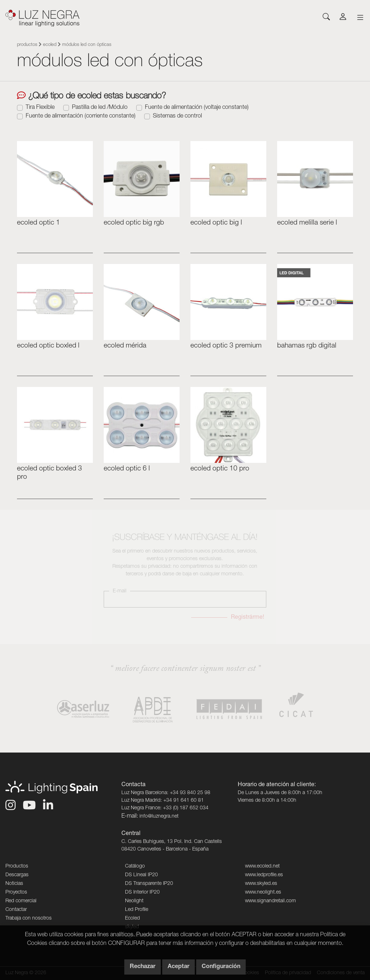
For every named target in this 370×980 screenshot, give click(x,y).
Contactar (16, 910)
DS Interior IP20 (142, 892)
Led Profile (137, 910)
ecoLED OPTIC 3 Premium (226, 346)
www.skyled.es (261, 884)
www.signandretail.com (270, 901)
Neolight (134, 901)
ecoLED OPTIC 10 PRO (220, 469)
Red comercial (21, 901)
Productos (27, 45)
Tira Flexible (40, 108)
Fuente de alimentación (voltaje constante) (197, 108)
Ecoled (50, 45)
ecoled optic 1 (38, 223)
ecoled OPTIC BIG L (216, 223)
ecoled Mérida (125, 346)
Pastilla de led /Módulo (100, 108)
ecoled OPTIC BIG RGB (134, 223)
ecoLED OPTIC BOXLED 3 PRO (50, 473)
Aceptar (178, 967)
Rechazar (143, 967)
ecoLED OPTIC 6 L (127, 469)
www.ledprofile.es (264, 875)
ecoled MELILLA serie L (307, 223)
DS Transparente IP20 (149, 884)
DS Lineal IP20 (141, 875)
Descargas (17, 875)
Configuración (221, 967)
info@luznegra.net (159, 817)
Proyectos (16, 892)
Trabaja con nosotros (29, 919)
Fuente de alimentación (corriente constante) (81, 116)
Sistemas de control (177, 116)
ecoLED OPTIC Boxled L (48, 346)
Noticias (14, 884)
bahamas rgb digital (307, 346)
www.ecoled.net (262, 866)
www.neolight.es (263, 892)
